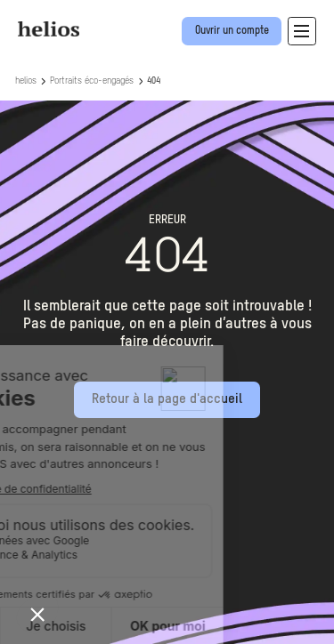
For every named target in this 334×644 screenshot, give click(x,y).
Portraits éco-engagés (92, 81)
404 (154, 81)
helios (26, 81)
